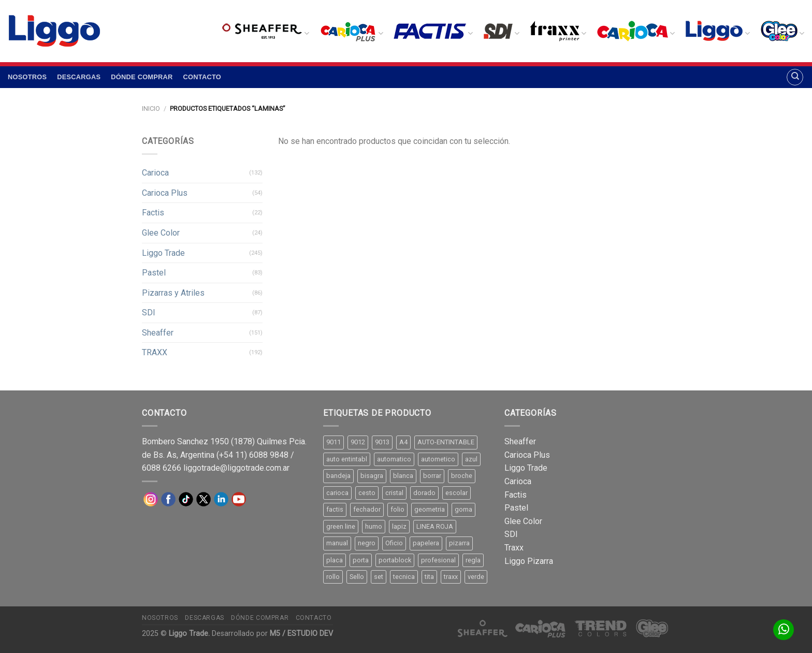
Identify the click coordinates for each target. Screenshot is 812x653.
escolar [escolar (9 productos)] (456, 493)
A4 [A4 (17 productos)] (403, 442)
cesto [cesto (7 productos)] (367, 493)
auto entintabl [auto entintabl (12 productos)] (347, 459)
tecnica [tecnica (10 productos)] (404, 577)
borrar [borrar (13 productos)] (432, 476)
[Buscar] (795, 77)
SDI (149, 313)
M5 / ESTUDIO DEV (301, 634)
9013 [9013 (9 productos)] (382, 442)
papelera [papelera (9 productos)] (426, 543)
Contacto (202, 77)
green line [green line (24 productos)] (341, 526)
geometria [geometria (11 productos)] (430, 509)
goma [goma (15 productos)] (463, 509)
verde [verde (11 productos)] (476, 577)
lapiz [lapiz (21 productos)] (399, 526)
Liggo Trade (163, 253)
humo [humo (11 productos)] (374, 526)
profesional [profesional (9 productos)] (438, 560)
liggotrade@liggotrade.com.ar (236, 468)
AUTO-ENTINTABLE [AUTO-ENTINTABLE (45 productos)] (446, 442)
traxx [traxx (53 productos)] (451, 577)
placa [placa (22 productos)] (335, 560)
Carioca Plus (165, 193)
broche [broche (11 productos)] (462, 476)
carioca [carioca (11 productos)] (337, 493)
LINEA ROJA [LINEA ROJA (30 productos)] (435, 526)
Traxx (514, 548)
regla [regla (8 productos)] (473, 560)
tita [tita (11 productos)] (429, 577)
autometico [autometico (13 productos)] (438, 459)
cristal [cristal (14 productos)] (394, 493)
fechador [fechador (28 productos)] (367, 509)
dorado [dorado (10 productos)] (424, 493)
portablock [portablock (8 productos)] (395, 560)
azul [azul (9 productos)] (471, 459)
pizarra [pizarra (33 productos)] (459, 543)
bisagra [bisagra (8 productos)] (372, 476)
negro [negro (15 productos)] (367, 543)
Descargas (79, 77)
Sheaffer (158, 333)
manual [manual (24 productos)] (337, 543)
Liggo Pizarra (529, 561)
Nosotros (27, 77)
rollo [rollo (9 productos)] (333, 577)
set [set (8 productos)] (379, 577)
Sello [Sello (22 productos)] (357, 577)
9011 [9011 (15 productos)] (334, 442)
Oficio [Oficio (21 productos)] (394, 543)
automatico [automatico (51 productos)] (394, 459)
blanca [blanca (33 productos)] (403, 476)
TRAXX (155, 352)
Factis (153, 213)
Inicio (151, 108)
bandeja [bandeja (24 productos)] (338, 476)
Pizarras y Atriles (173, 293)
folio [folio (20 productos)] (397, 509)
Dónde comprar (142, 77)
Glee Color (161, 233)
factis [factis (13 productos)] (335, 509)
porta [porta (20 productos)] (361, 560)
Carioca (155, 173)
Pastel (154, 273)
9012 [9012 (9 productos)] (358, 442)
